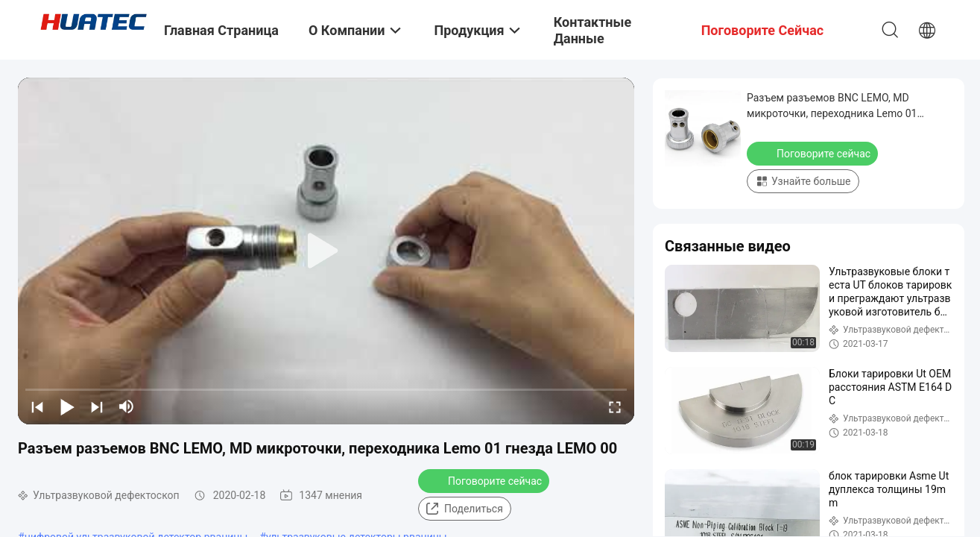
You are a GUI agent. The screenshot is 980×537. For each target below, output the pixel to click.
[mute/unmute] (127, 406)
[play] (326, 251)
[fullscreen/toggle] (615, 406)
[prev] (37, 406)
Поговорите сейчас (485, 480)
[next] (97, 406)
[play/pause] (67, 406)
